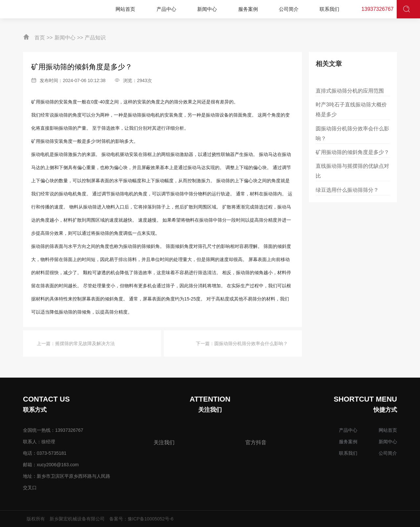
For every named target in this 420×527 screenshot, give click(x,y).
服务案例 (348, 442)
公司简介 (388, 453)
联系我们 (348, 453)
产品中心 (348, 430)
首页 (40, 38)
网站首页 (388, 430)
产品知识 (95, 38)
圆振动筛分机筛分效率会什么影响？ (251, 343)
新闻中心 (65, 38)
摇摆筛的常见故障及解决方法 (85, 343)
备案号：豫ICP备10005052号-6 (141, 519)
